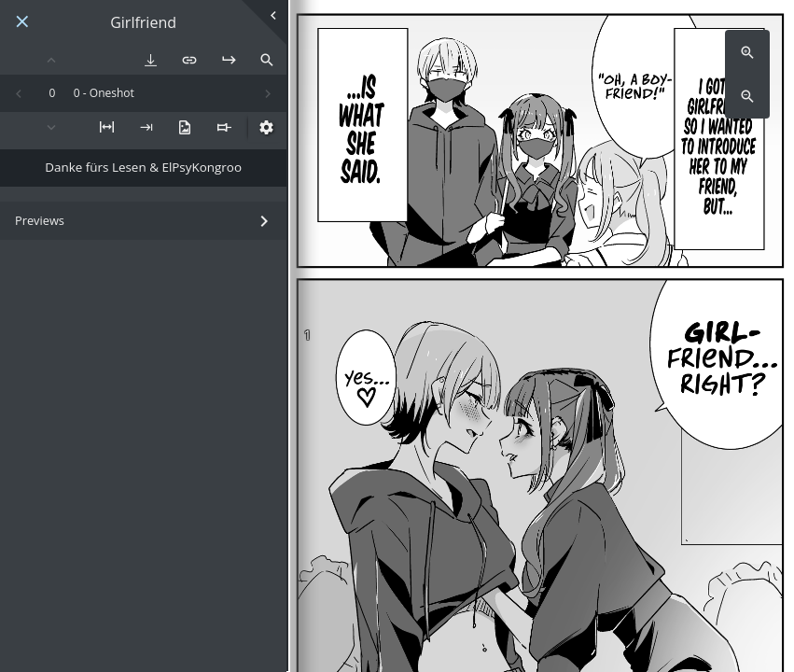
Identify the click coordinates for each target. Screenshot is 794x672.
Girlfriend (143, 23)
